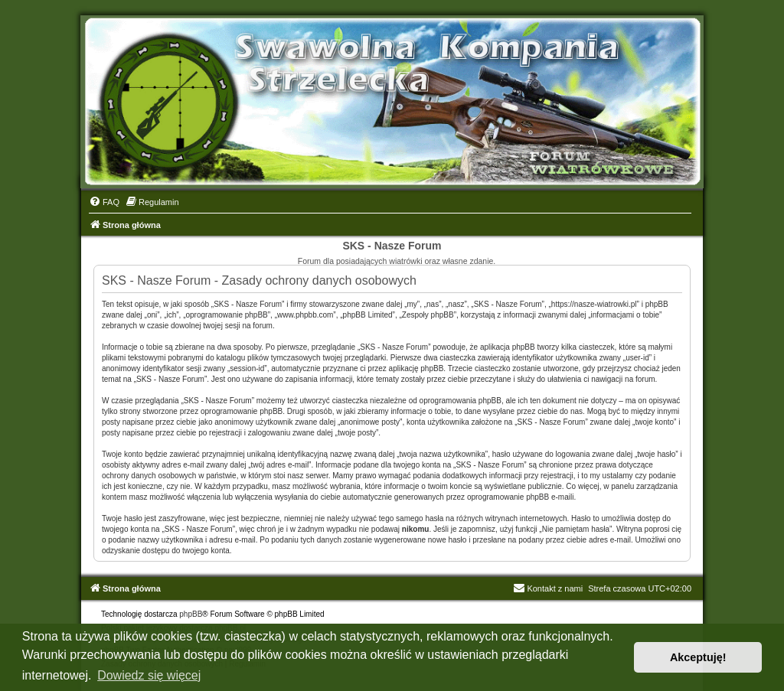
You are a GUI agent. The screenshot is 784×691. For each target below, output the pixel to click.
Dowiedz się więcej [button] (149, 675)
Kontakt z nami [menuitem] (548, 588)
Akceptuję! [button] (698, 657)
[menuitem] (104, 202)
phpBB (191, 614)
